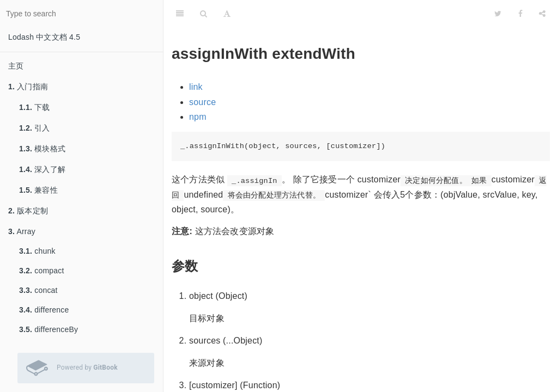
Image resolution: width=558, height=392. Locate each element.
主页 (16, 66)
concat (38, 290)
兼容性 (38, 190)
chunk (37, 251)
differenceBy (48, 329)
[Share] (542, 14)
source (202, 102)
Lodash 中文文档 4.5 (44, 37)
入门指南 (28, 87)
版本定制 (28, 211)
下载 (35, 107)
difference (44, 310)
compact (42, 271)
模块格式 (42, 149)
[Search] (204, 14)
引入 (35, 128)
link (196, 87)
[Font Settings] (227, 14)
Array (22, 231)
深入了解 (42, 169)
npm (198, 117)
